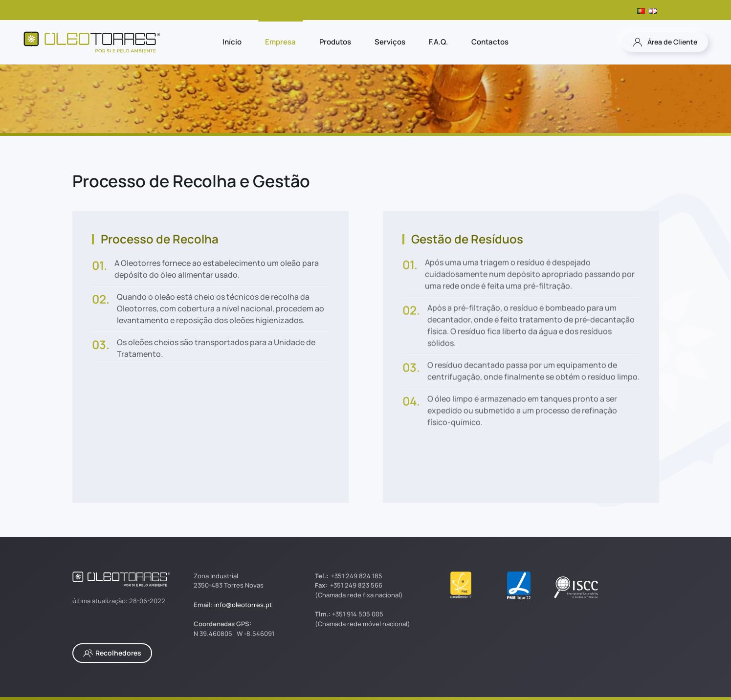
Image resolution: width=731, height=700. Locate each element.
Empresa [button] (280, 42)
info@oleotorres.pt (243, 605)
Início (232, 42)
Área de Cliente (665, 42)
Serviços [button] (390, 42)
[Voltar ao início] (92, 42)
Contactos (490, 42)
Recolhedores (112, 653)
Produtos (335, 42)
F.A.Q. (438, 42)
